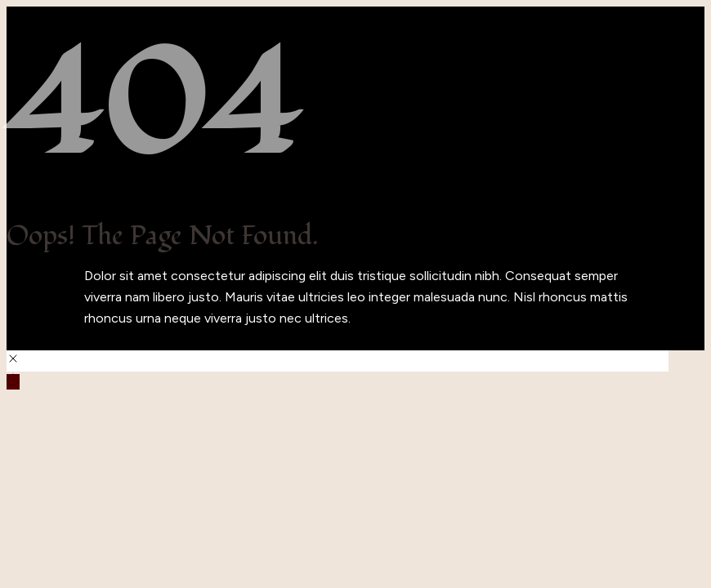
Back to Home (49, 339)
